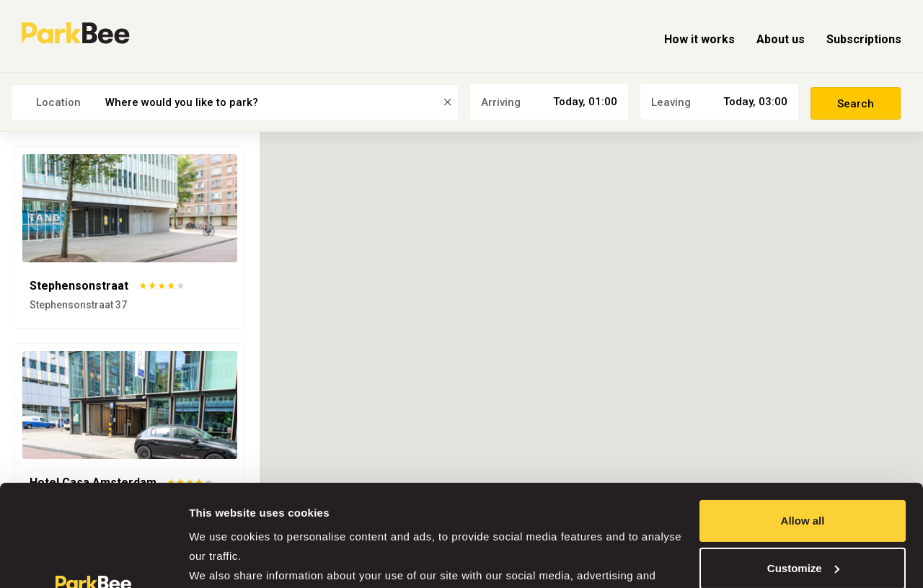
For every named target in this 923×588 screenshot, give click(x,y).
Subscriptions (864, 39)
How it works (699, 39)
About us (781, 39)
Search (856, 104)
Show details (222, 560)
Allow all (803, 426)
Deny (803, 520)
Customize (803, 472)
